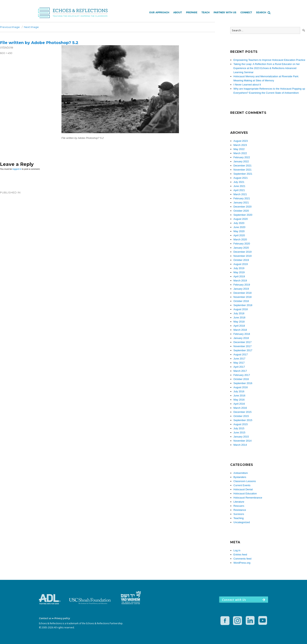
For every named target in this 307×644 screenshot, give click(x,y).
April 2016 (239, 404)
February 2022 (242, 157)
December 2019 (242, 252)
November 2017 (242, 346)
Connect (246, 12)
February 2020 (242, 244)
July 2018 (239, 313)
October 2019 (241, 260)
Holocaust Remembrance (248, 498)
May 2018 (239, 322)
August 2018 (241, 309)
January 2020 (241, 248)
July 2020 (239, 223)
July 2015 (239, 428)
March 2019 (240, 281)
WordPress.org (242, 563)
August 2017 (241, 354)
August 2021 (241, 178)
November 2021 (242, 170)
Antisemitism (241, 473)
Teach (205, 12)
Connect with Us (234, 600)
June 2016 (239, 396)
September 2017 (243, 350)
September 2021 (243, 174)
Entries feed (240, 555)
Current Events (242, 485)
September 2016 (243, 383)
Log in (237, 550)
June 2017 (239, 359)
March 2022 (240, 153)
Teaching (238, 518)
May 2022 (239, 149)
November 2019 (242, 256)
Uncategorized (242, 522)
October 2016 (241, 379)
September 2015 (243, 420)
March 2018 (240, 330)
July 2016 (239, 391)
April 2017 (239, 367)
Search (261, 12)
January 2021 (241, 203)
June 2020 (239, 227)
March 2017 (240, 371)
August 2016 (241, 387)
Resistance (240, 510)
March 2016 (240, 408)
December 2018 (242, 293)
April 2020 (239, 235)
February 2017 (242, 375)
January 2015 (241, 437)
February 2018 (242, 334)
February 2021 (242, 198)
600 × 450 (6, 53)
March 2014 (240, 445)
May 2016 (239, 400)
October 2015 (241, 416)
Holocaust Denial (243, 489)
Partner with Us (225, 12)
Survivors (239, 514)
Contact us (45, 618)
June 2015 (239, 432)
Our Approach (159, 12)
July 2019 (239, 268)
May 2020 (239, 231)
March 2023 (240, 145)
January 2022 (241, 161)
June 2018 (239, 318)
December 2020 (242, 207)
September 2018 (243, 305)
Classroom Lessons (245, 481)
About (178, 12)
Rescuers (239, 506)
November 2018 (242, 297)
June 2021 (239, 186)
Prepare (192, 12)
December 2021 (242, 166)
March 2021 (240, 194)
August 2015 (241, 424)
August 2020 (241, 219)
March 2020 (240, 239)
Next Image (31, 27)
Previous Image (10, 27)
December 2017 (242, 342)
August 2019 (241, 264)
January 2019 (241, 289)
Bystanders (240, 477)
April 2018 (239, 326)
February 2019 (242, 285)
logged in (17, 169)
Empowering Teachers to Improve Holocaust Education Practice (269, 60)
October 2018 (241, 301)
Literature (239, 502)
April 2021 (239, 190)
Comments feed (242, 559)
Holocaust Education (245, 494)
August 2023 (241, 141)
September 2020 (243, 215)
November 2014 (242, 441)
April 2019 (239, 276)
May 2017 (239, 363)
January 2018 (241, 338)
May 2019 (239, 272)
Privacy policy (62, 618)
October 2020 (241, 211)
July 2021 (239, 182)
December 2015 (242, 412)
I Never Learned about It (247, 85)
